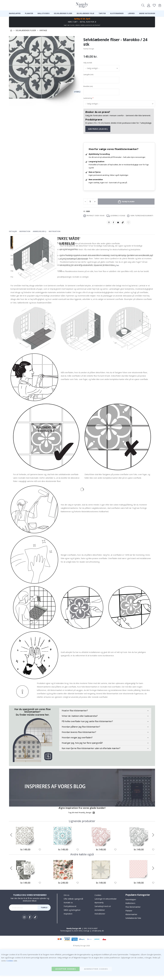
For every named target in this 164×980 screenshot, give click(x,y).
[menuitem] (15, 13)
